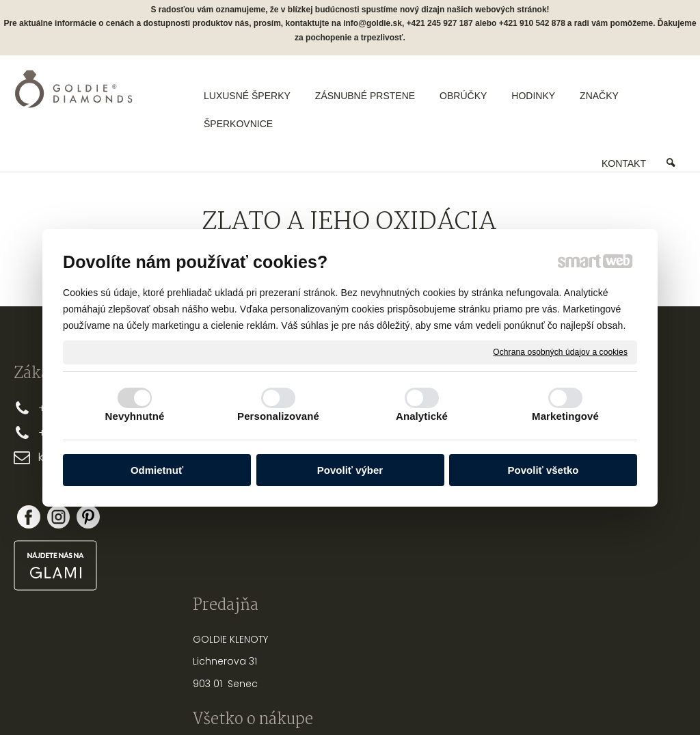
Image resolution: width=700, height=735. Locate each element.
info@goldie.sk (373, 23)
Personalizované (278, 416)
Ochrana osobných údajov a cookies (560, 351)
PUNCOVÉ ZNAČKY (478, 596)
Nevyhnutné (135, 416)
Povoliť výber (350, 470)
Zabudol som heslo (597, 526)
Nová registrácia (597, 507)
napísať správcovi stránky (306, 700)
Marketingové (565, 416)
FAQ (306, 552)
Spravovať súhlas (579, 700)
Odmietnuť (157, 470)
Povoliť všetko (543, 470)
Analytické (422, 416)
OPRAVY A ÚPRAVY (478, 574)
